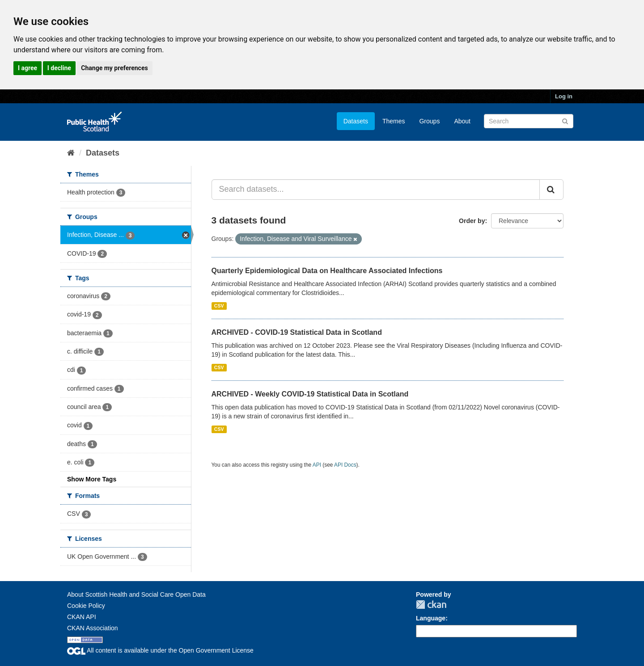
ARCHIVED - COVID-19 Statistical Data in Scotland (297, 332)
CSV (219, 306)
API (317, 465)
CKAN (431, 605)
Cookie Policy (86, 606)
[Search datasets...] (376, 190)
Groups (429, 121)
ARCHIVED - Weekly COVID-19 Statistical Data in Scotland (310, 394)
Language (431, 618)
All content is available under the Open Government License (160, 650)
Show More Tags (92, 479)
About (462, 121)
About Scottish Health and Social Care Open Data (136, 594)
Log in (564, 96)
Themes (394, 121)
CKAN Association (93, 628)
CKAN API (82, 617)
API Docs (345, 465)
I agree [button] (28, 68)
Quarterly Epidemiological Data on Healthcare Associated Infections (327, 271)
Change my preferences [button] (114, 68)
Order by (472, 221)
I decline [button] (59, 68)
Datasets (356, 121)
